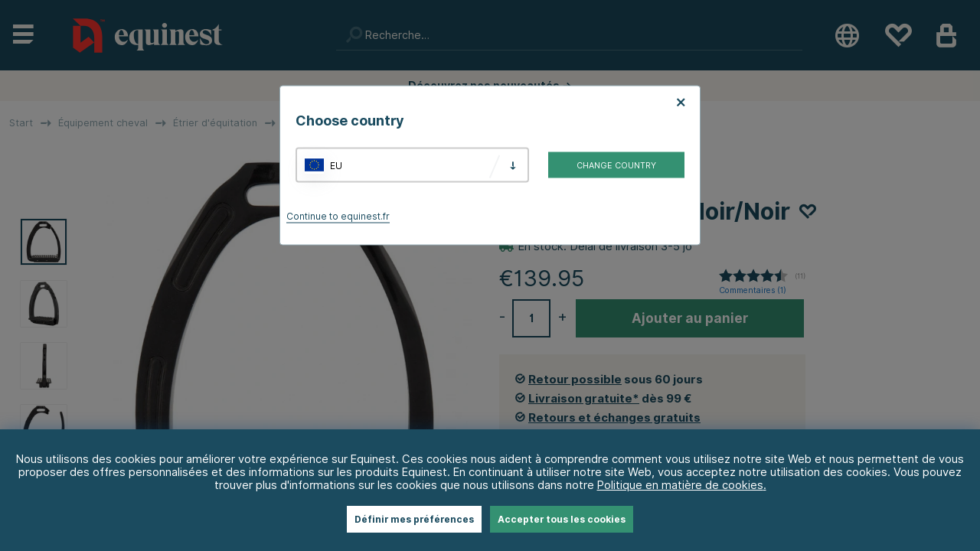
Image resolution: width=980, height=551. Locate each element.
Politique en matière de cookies (680, 485)
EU (336, 165)
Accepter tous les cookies (562, 519)
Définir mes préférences (414, 519)
